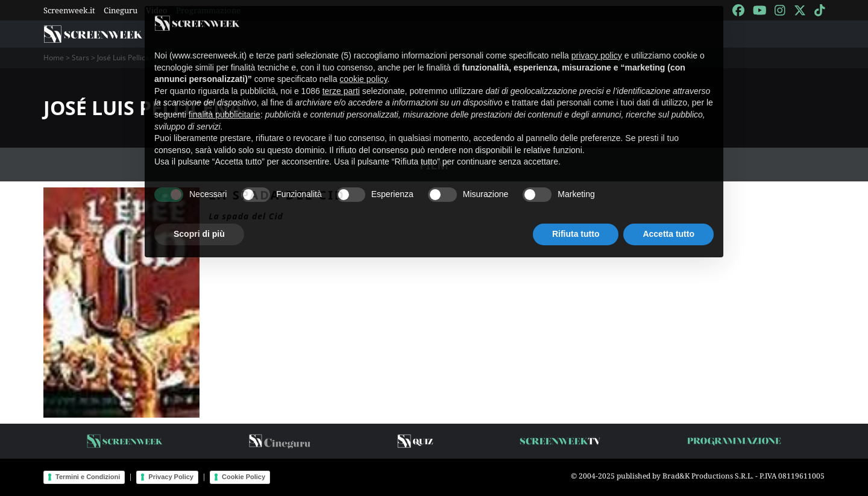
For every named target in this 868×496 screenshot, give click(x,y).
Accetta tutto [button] (668, 223)
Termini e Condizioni (88, 477)
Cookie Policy (244, 477)
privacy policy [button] (597, 45)
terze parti (341, 80)
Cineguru (121, 10)
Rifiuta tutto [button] (576, 223)
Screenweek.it (69, 10)
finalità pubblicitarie (225, 104)
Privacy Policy (171, 477)
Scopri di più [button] (199, 223)
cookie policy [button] (363, 68)
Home (54, 58)
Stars (80, 58)
